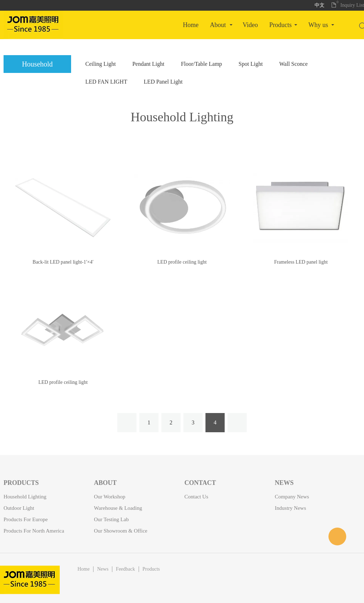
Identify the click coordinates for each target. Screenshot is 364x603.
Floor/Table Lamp (202, 64)
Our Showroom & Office (121, 531)
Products (280, 25)
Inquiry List (352, 5)
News (103, 569)
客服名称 (337, 536)
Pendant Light (148, 64)
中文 (320, 5)
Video (250, 25)
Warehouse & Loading (118, 508)
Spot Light (251, 64)
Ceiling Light (101, 64)
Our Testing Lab (111, 519)
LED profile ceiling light (182, 262)
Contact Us (196, 497)
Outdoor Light (19, 508)
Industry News (290, 508)
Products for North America (34, 531)
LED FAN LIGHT (106, 82)
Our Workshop (109, 497)
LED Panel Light (163, 82)
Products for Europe (26, 519)
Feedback (125, 569)
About (218, 25)
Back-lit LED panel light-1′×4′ (63, 262)
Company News (292, 497)
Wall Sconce (294, 64)
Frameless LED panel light (301, 262)
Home (191, 25)
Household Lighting (182, 117)
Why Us (318, 25)
